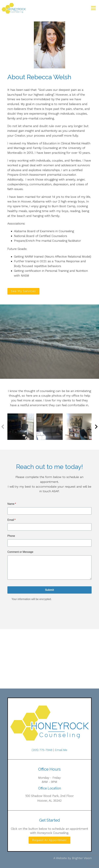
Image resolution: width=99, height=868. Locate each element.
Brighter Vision (82, 858)
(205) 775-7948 (42, 750)
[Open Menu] (93, 8)
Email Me (61, 750)
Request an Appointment (49, 840)
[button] (96, 427)
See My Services (23, 291)
